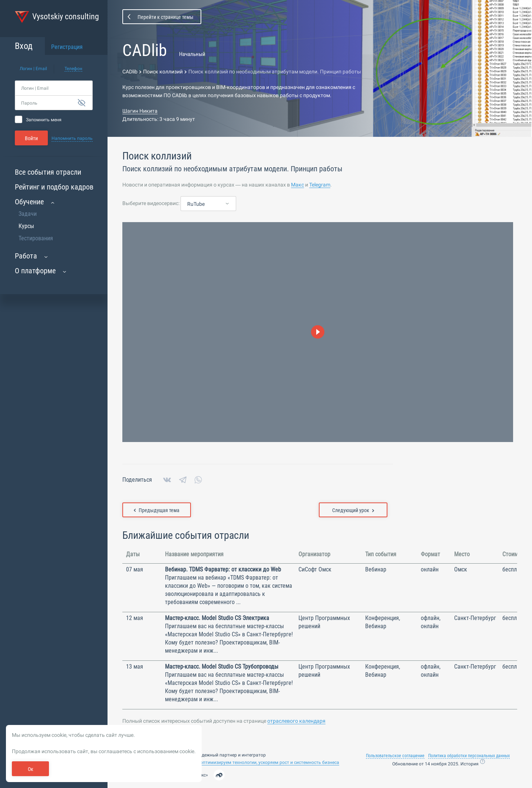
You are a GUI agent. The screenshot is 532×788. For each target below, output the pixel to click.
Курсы (26, 226)
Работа (26, 256)
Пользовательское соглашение (395, 756)
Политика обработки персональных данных (469, 756)
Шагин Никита (140, 111)
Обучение (29, 202)
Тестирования (36, 238)
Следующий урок (353, 510)
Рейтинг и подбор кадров (54, 187)
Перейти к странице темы (166, 17)
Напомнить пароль (72, 138)
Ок (31, 769)
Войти (31, 138)
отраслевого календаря (296, 721)
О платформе (35, 271)
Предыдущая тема (157, 510)
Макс (298, 185)
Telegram (320, 185)
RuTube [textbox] (196, 204)
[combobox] (208, 204)
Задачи (28, 214)
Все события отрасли (48, 172)
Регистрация (67, 47)
